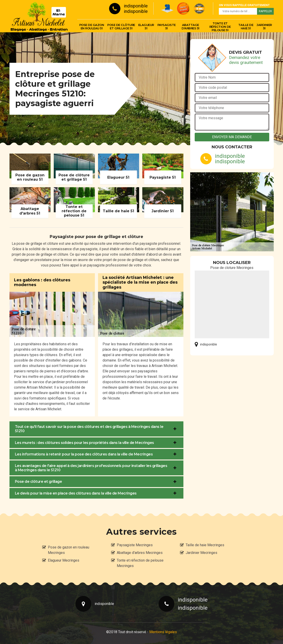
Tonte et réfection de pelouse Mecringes (140, 563)
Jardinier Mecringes (201, 553)
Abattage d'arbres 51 (191, 27)
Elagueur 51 (146, 27)
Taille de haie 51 (246, 27)
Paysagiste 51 (167, 27)
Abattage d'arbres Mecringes (140, 553)
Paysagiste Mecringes (135, 545)
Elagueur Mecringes (64, 560)
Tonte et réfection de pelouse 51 (220, 27)
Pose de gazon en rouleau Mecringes (69, 550)
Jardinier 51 (264, 27)
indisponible (136, 6)
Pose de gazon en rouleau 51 (92, 27)
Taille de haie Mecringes (205, 545)
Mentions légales (163, 632)
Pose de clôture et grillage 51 (121, 27)
